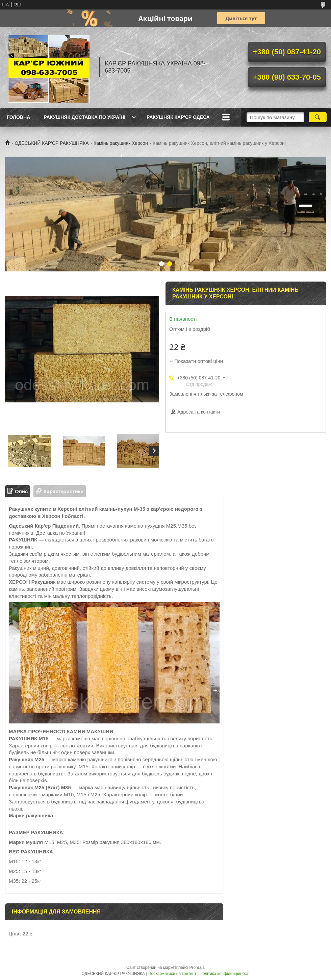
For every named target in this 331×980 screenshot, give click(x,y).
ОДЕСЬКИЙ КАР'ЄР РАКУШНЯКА (52, 143)
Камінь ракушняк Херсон (121, 143)
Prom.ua (197, 968)
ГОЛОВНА (18, 117)
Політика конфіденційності (225, 974)
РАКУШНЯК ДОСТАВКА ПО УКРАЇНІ (84, 117)
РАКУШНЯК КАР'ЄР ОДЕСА (178, 117)
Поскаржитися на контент (172, 974)
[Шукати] (318, 117)
